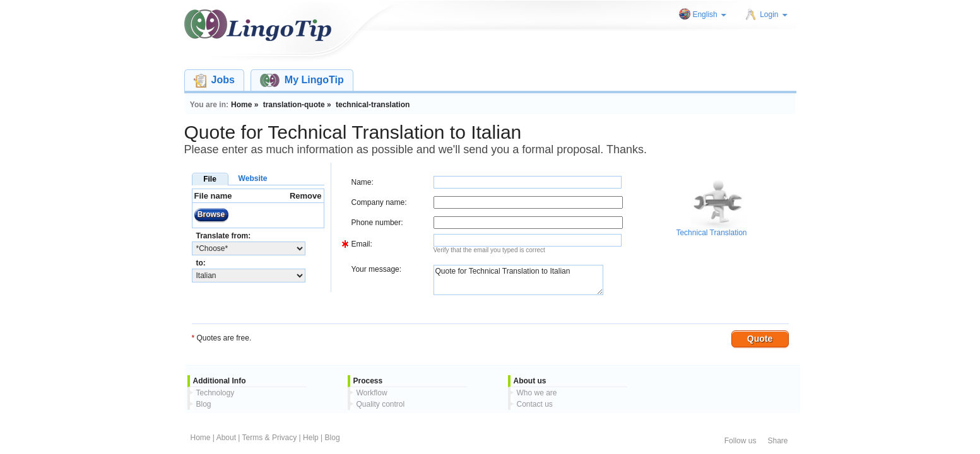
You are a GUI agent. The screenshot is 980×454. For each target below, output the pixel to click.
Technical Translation (711, 233)
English (709, 15)
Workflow (372, 393)
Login (773, 15)
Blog (204, 404)
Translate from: (224, 236)
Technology (215, 393)
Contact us (535, 404)
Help (311, 438)
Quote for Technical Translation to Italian (518, 280)
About (226, 438)
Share (777, 441)
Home (201, 438)
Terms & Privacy (270, 438)
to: (201, 263)
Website (253, 178)
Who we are (537, 393)
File (210, 179)
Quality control (381, 404)
